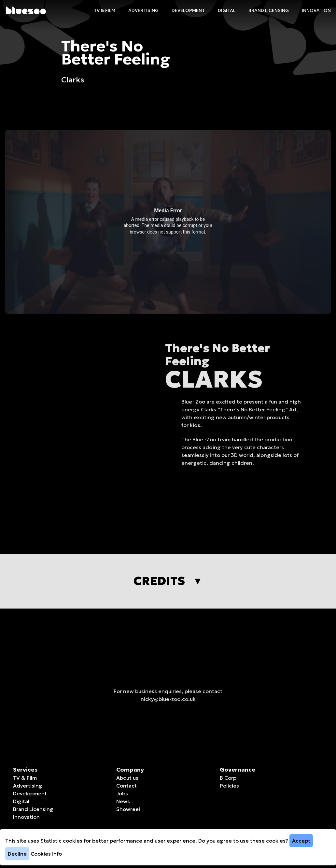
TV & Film (105, 10)
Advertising (143, 10)
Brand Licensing (269, 10)
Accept (301, 841)
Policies (229, 786)
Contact (126, 786)
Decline (17, 854)
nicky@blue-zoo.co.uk (168, 705)
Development (188, 10)
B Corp (228, 778)
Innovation (316, 10)
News (123, 801)
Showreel (128, 809)
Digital (227, 10)
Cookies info (46, 854)
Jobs (122, 793)
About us (127, 778)
